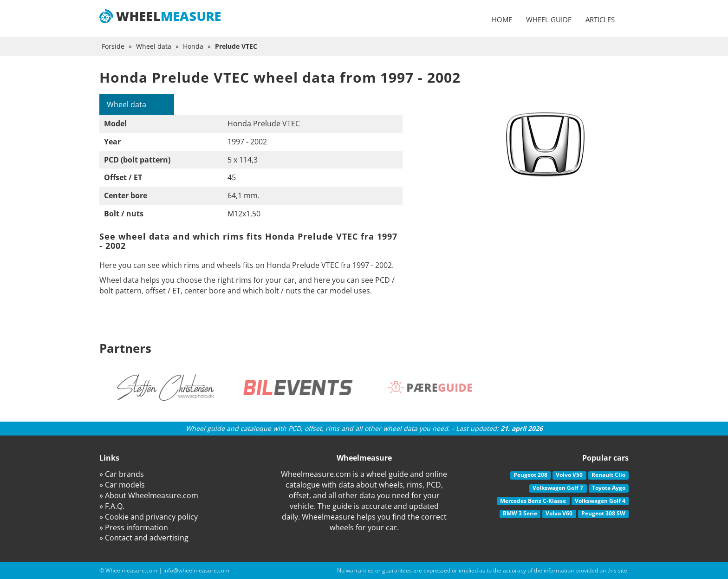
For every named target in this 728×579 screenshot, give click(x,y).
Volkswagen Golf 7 (558, 488)
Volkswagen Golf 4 (600, 501)
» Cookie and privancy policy (149, 517)
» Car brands (122, 474)
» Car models (122, 485)
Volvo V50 (569, 475)
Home (502, 20)
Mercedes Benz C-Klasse (533, 501)
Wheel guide (549, 20)
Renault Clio (608, 475)
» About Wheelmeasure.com (149, 495)
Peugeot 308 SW (603, 513)
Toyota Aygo (609, 488)
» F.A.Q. (112, 506)
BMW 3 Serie (520, 513)
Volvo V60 (559, 513)
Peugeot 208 (530, 475)
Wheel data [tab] (127, 104)
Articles (600, 20)
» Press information (134, 527)
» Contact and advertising (144, 538)
